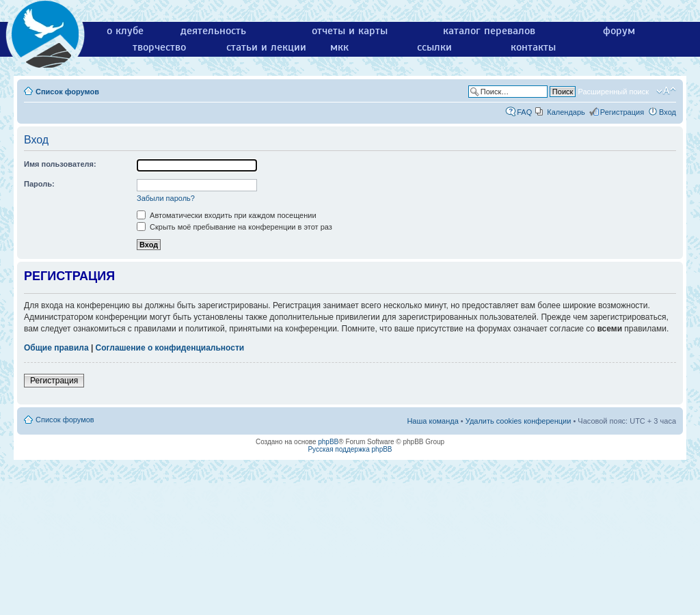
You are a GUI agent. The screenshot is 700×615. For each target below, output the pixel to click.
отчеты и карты (350, 31)
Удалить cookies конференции (519, 421)
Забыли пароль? (166, 198)
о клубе (125, 31)
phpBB (328, 442)
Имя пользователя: (60, 164)
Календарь (566, 112)
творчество (159, 47)
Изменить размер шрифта (666, 91)
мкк (339, 47)
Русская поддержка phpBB (350, 449)
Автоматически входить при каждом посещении (227, 215)
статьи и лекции (266, 47)
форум (619, 31)
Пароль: (39, 184)
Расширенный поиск (613, 92)
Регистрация (622, 112)
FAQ (524, 112)
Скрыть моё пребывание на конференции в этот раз (234, 227)
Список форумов (67, 92)
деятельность (213, 31)
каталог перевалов (489, 31)
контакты (533, 47)
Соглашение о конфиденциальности (170, 348)
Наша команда (432, 421)
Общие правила (56, 348)
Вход (668, 112)
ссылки (434, 47)
